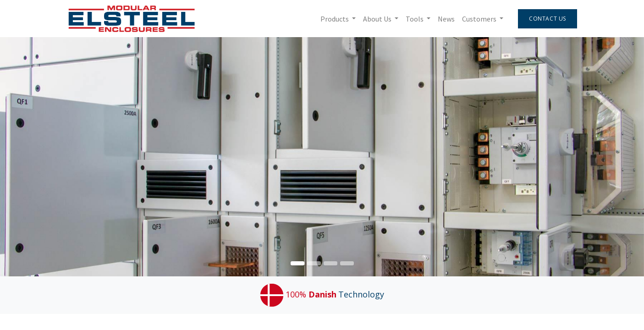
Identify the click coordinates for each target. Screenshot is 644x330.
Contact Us (547, 19)
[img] (618, 157)
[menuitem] (445, 19)
